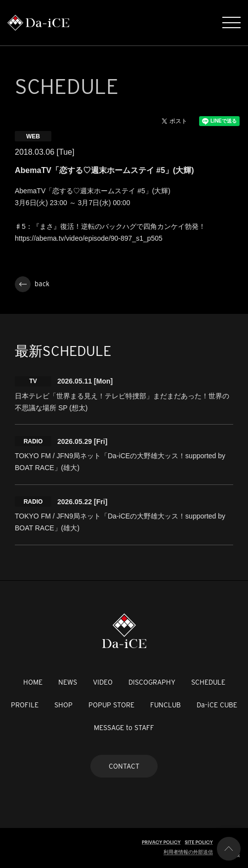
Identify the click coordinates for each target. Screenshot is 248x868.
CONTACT (124, 766)
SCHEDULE (208, 682)
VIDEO (103, 682)
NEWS (68, 682)
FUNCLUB (165, 705)
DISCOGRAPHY (152, 682)
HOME (33, 682)
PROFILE (25, 705)
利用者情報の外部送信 (188, 852)
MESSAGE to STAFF (124, 728)
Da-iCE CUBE (217, 705)
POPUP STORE (111, 705)
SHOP (63, 705)
